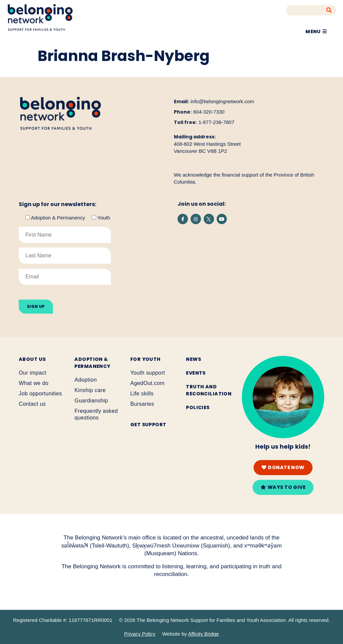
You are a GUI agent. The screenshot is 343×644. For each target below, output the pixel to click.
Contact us (32, 404)
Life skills (142, 394)
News (193, 359)
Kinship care (90, 390)
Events (196, 373)
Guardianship (91, 401)
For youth (146, 359)
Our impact (32, 373)
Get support (148, 425)
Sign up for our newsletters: (57, 204)
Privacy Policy (140, 634)
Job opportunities (40, 394)
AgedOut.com (147, 383)
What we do (34, 383)
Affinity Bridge (203, 634)
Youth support (148, 373)
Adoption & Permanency (92, 363)
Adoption (86, 380)
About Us (32, 359)
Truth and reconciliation (209, 390)
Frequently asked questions (96, 414)
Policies (198, 407)
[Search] (329, 10)
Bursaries (142, 404)
